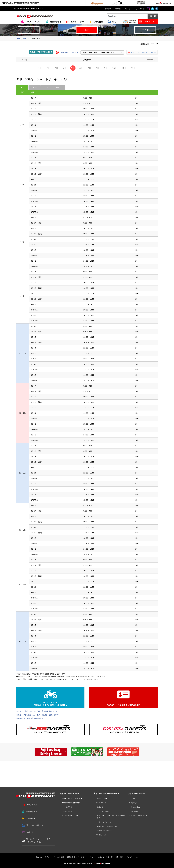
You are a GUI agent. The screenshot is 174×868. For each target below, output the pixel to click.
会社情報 (108, 9)
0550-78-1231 (92, 679)
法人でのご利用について (36, 825)
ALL (22, 87)
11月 (124, 68)
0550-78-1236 (63, 679)
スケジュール (32, 805)
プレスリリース (132, 857)
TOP (18, 39)
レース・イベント (33, 22)
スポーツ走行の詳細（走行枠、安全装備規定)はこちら (39, 711)
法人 (114, 22)
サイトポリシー (82, 857)
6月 (81, 68)
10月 (115, 68)
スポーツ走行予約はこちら (41, 52)
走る (25, 39)
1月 (40, 68)
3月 (56, 68)
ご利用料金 (98, 22)
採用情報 (118, 9)
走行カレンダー (77, 22)
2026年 (150, 60)
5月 (73, 68)
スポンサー (128, 9)
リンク (92, 857)
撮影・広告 (119, 857)
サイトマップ (140, 9)
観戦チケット (56, 22)
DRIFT (59, 87)
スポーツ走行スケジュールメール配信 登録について (38, 715)
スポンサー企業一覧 (105, 857)
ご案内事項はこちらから (69, 52)
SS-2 (47, 87)
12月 (133, 68)
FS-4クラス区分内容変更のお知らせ (32, 718)
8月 (98, 68)
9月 (106, 68)
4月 (65, 68)
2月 (48, 68)
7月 (89, 68)
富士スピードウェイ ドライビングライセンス (38, 841)
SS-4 (34, 87)
